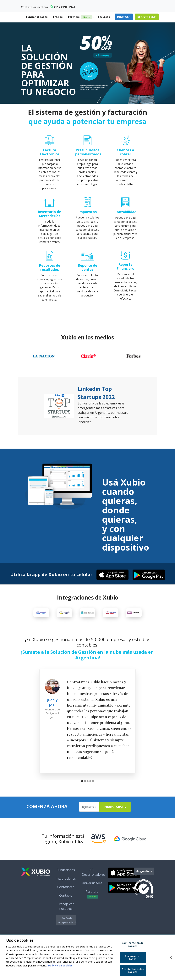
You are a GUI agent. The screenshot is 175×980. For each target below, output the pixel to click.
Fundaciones (66, 881)
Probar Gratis (115, 818)
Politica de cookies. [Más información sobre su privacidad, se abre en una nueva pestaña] (61, 965)
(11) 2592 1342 (63, 7)
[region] (87, 957)
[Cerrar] (171, 958)
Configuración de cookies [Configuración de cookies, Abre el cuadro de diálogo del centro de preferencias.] (133, 944)
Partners (80, 17)
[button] (82, 793)
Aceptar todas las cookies (133, 971)
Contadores (66, 898)
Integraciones (66, 890)
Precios (58, 17)
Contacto (66, 907)
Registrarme (147, 17)
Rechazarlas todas (133, 958)
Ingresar (124, 17)
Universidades (92, 894)
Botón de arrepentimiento (67, 931)
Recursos (104, 17)
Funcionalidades (37, 17)
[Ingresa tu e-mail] (89, 818)
